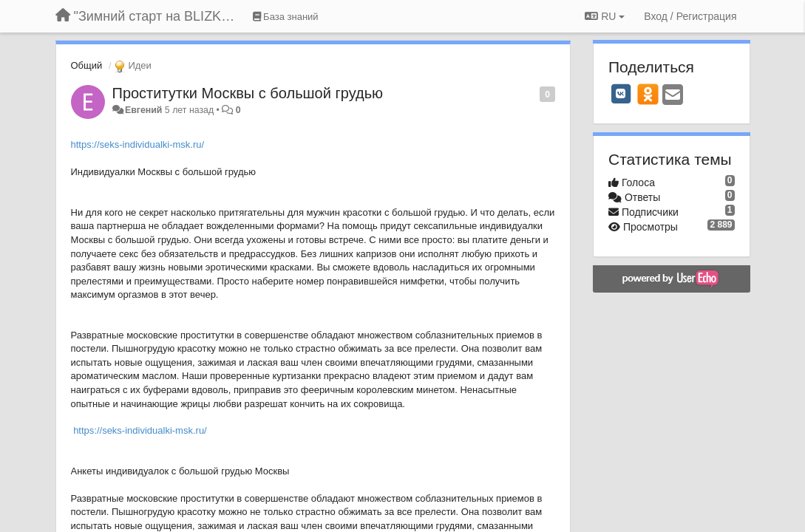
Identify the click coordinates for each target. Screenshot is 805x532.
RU (605, 16)
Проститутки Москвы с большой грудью (248, 93)
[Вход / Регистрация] (690, 16)
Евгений (143, 110)
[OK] (648, 94)
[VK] (621, 94)
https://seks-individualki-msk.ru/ (138, 144)
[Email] (673, 96)
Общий (87, 65)
